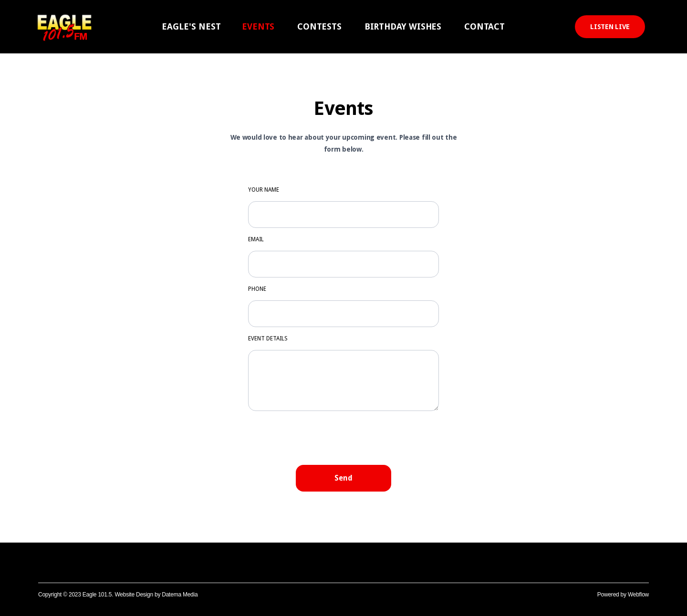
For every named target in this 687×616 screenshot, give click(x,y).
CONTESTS (319, 26)
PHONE (257, 289)
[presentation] (343, 437)
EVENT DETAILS (268, 339)
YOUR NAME (264, 190)
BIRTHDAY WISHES (403, 26)
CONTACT (484, 26)
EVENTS (258, 26)
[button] (191, 27)
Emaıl (256, 239)
